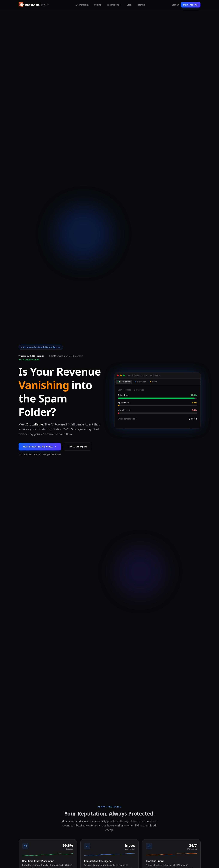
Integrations (114, 5)
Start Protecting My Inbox (40, 447)
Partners (141, 5)
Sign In (175, 5)
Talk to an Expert (77, 447)
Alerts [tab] (154, 382)
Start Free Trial (191, 5)
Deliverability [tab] (124, 382)
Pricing (98, 5)
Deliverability (82, 5)
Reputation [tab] (140, 382)
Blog (129, 5)
